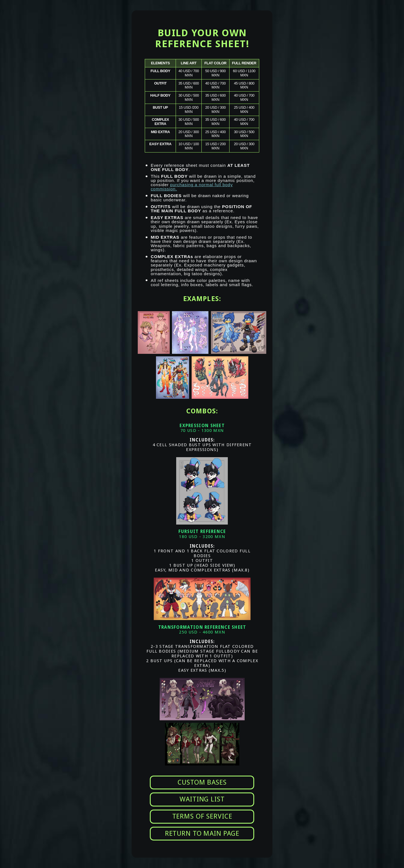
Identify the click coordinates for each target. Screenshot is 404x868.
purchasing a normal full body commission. (192, 187)
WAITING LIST (202, 799)
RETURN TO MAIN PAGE (202, 833)
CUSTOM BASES (202, 782)
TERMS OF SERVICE (202, 816)
